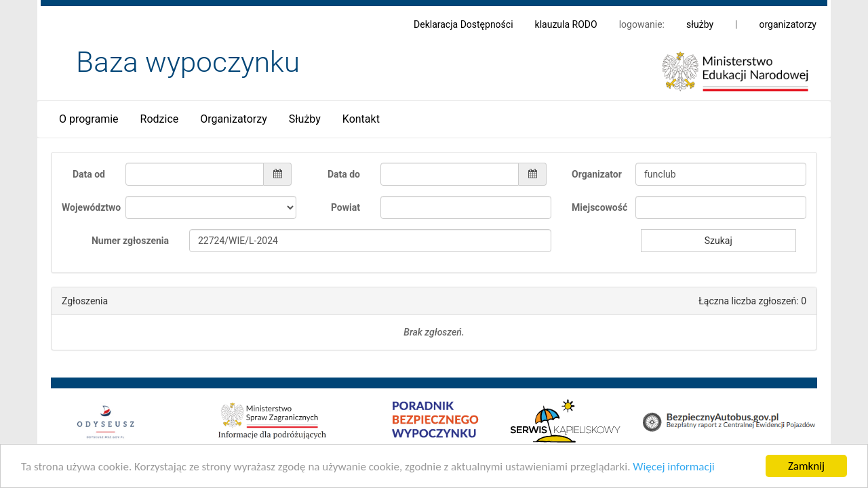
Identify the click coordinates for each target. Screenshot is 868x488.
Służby (305, 119)
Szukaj (718, 241)
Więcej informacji (673, 467)
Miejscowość (598, 207)
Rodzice (160, 119)
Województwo (88, 207)
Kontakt (361, 119)
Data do (344, 174)
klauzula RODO (566, 24)
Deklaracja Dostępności (463, 24)
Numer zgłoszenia (130, 241)
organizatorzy (788, 24)
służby (700, 24)
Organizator (597, 174)
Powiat (346, 207)
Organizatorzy (233, 119)
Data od (89, 174)
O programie (89, 119)
